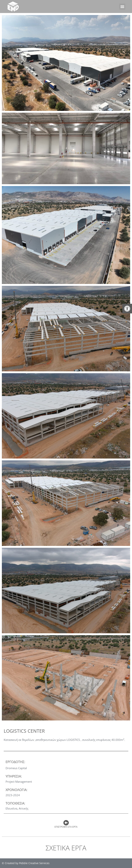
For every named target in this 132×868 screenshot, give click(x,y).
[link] (127, 309)
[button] (122, 7)
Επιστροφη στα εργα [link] (66, 827)
